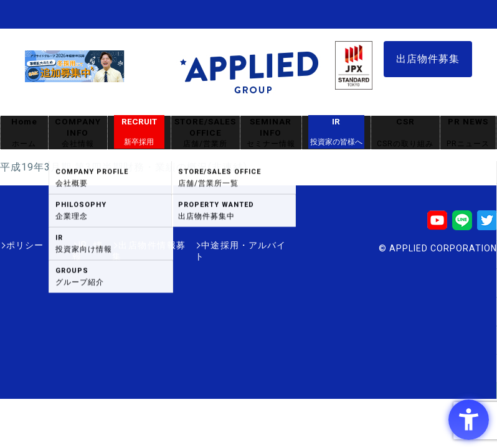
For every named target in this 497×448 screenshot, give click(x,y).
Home (24, 133)
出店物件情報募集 (140, 245)
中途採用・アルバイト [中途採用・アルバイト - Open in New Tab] (239, 245)
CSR (405, 133)
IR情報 (73, 245)
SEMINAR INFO (271, 133)
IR (336, 132)
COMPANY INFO (78, 133)
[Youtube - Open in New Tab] (437, 224)
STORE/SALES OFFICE (206, 133)
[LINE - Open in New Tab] (462, 224)
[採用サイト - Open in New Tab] (75, 77)
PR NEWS (468, 133)
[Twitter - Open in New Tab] (487, 224)
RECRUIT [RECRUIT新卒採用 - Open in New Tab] (139, 132)
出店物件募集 (428, 59)
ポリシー (25, 245)
